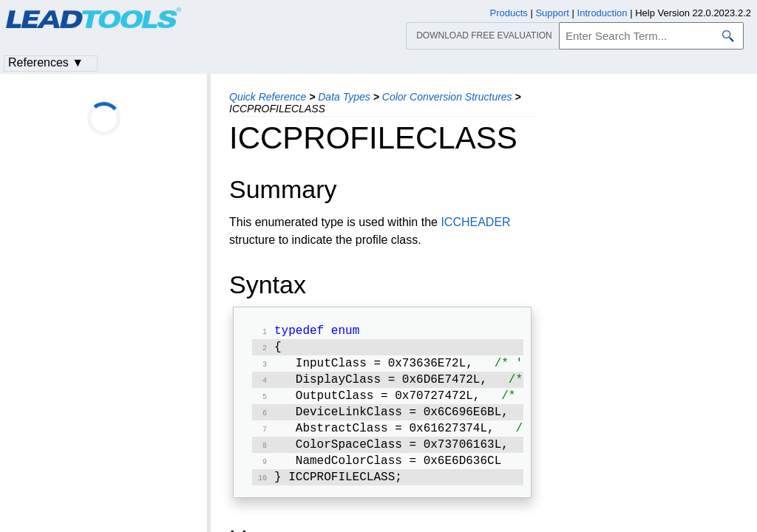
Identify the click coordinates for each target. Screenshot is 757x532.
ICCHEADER (475, 222)
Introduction (602, 13)
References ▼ (46, 62)
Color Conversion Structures (447, 97)
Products (509, 13)
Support (552, 13)
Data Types (344, 97)
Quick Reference (268, 97)
